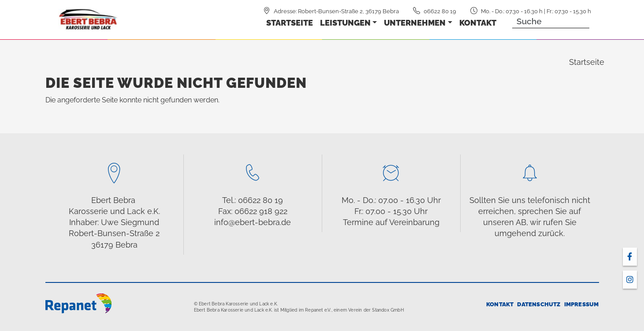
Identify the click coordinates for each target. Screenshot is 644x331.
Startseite (290, 23)
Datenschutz (539, 304)
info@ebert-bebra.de (253, 222)
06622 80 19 (440, 11)
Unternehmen (415, 23)
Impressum (582, 304)
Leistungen (345, 23)
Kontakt (478, 23)
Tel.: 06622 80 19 (253, 200)
